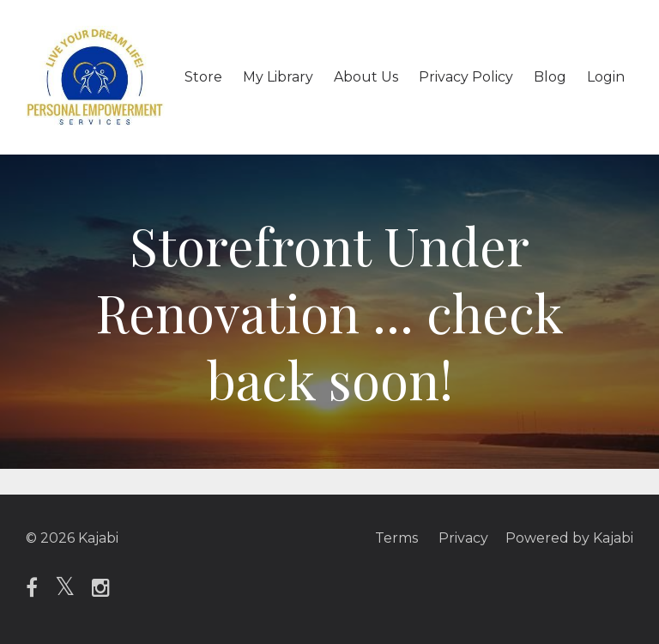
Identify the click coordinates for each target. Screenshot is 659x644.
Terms (396, 538)
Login (606, 77)
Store (203, 77)
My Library (278, 77)
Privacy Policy (466, 77)
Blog (550, 77)
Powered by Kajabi (569, 538)
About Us (366, 77)
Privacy (463, 538)
